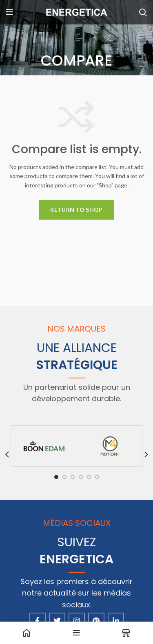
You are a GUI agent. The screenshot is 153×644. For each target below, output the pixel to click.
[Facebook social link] (38, 621)
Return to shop (76, 210)
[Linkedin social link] (116, 621)
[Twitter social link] (57, 621)
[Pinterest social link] (96, 621)
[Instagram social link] (77, 621)
